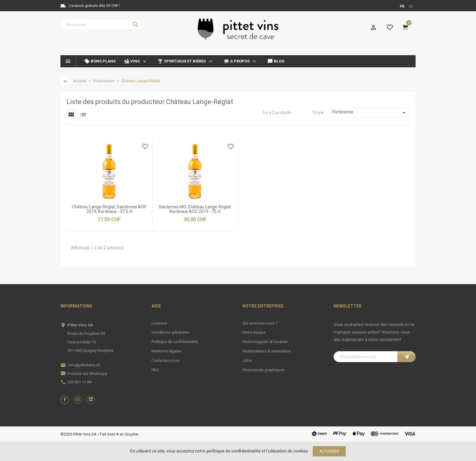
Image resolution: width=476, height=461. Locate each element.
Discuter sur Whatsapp (87, 374)
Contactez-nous (165, 360)
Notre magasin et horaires (265, 342)
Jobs (247, 360)
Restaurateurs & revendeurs (267, 351)
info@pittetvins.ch (84, 365)
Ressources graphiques (263, 370)
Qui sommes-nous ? (260, 323)
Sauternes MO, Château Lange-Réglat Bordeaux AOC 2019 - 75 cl (195, 209)
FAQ (155, 370)
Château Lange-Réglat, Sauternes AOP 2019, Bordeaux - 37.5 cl (109, 209)
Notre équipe (254, 332)
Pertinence (370, 113)
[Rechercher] (101, 25)
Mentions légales (167, 351)
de (411, 6)
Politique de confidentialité (175, 342)
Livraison (159, 323)
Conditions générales (170, 332)
